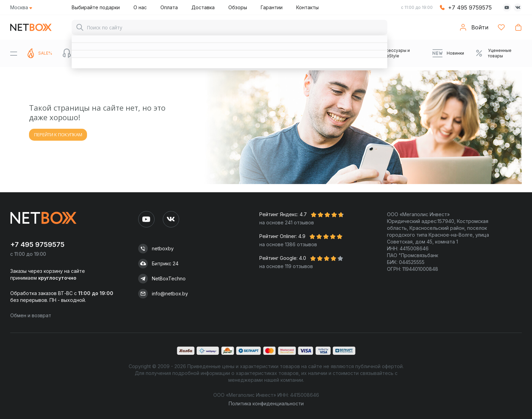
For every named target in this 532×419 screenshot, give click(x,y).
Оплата (169, 7)
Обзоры (238, 7)
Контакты (307, 7)
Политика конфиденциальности (266, 403)
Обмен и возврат (31, 315)
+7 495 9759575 (470, 8)
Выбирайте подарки (96, 7)
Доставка (203, 7)
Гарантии (272, 7)
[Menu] (14, 53)
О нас (140, 7)
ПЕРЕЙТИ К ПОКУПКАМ (58, 135)
